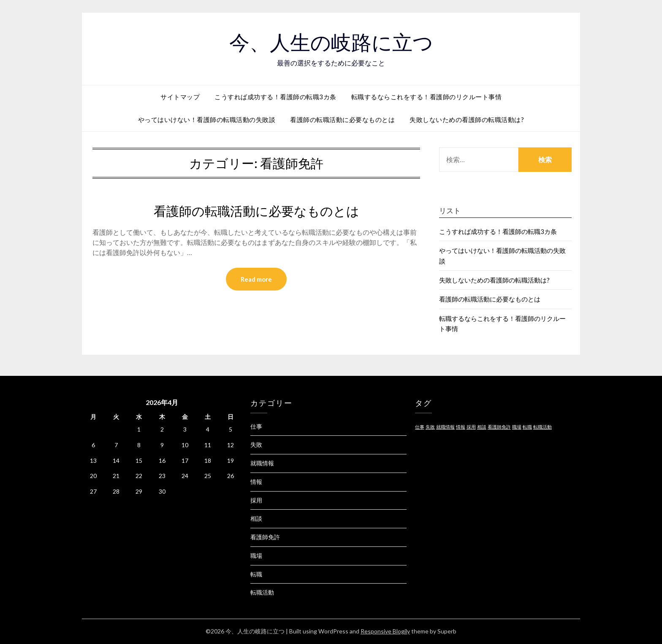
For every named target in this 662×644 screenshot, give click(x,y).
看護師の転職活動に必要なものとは (342, 120)
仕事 (256, 426)
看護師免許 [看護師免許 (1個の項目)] (499, 427)
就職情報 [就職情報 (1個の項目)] (445, 427)
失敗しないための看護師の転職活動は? (467, 120)
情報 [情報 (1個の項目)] (461, 427)
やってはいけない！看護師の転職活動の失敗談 (207, 120)
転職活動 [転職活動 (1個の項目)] (543, 427)
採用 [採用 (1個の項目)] (471, 427)
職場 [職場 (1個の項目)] (517, 427)
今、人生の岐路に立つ (331, 43)
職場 (256, 556)
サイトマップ (180, 97)
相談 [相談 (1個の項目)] (482, 427)
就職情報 (262, 463)
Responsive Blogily (385, 631)
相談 (256, 518)
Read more (256, 279)
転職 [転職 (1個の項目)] (527, 427)
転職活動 (262, 592)
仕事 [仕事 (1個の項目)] (420, 427)
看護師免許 (265, 537)
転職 (256, 574)
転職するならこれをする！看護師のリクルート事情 (427, 97)
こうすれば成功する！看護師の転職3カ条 (275, 97)
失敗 (256, 444)
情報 (256, 482)
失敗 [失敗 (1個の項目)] (430, 427)
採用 (256, 500)
